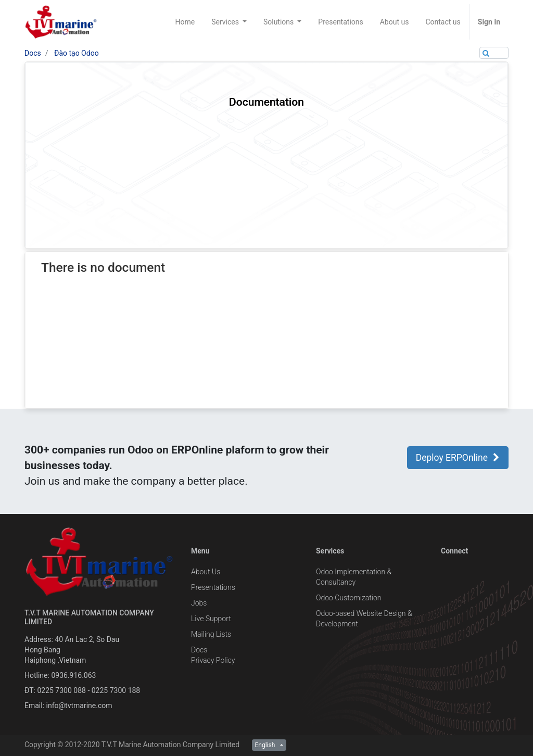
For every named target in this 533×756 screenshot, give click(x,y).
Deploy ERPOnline (458, 458)
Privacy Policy (213, 660)
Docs (33, 53)
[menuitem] (185, 22)
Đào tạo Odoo (77, 53)
